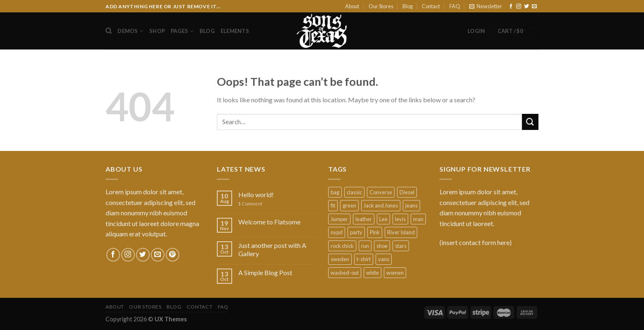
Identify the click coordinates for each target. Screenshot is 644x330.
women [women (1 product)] (395, 273)
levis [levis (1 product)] (400, 219)
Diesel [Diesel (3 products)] (407, 192)
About (352, 6)
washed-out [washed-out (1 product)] (345, 273)
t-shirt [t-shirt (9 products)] (364, 259)
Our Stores (381, 6)
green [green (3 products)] (349, 205)
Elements (235, 31)
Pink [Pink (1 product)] (375, 232)
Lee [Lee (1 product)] (383, 219)
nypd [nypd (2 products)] (337, 232)
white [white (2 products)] (373, 273)
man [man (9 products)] (418, 219)
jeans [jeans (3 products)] (411, 205)
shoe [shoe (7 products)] (382, 246)
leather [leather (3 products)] (364, 219)
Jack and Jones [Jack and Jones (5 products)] (381, 205)
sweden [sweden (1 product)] (340, 259)
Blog (408, 6)
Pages (182, 31)
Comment (250, 204)
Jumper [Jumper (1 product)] (339, 219)
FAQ (455, 6)
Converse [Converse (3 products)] (381, 192)
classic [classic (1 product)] (354, 192)
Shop (157, 31)
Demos (130, 31)
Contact (431, 6)
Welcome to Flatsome (269, 222)
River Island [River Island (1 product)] (401, 232)
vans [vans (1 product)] (384, 259)
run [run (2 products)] (365, 246)
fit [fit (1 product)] (333, 205)
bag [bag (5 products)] (335, 192)
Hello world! (256, 194)
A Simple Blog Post (265, 272)
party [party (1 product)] (356, 232)
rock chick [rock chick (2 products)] (342, 246)
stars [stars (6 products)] (401, 246)
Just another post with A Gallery (272, 249)
